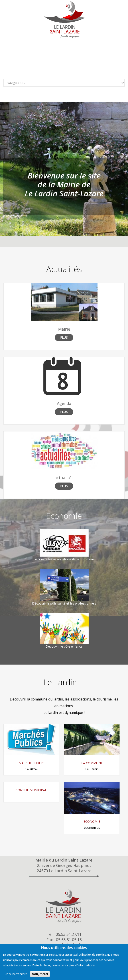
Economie (92, 822)
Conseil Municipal (31, 790)
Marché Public (31, 763)
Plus (64, 337)
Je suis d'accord (16, 974)
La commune (92, 763)
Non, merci (40, 974)
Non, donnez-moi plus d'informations (69, 965)
